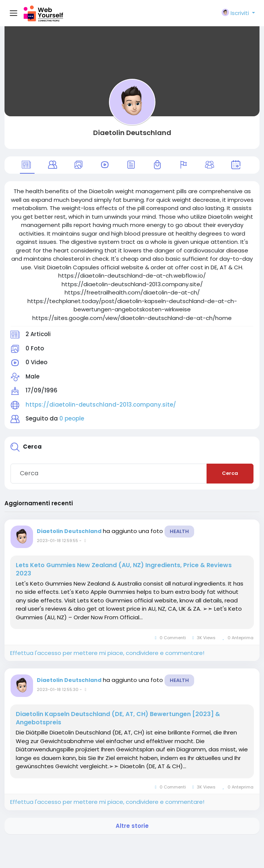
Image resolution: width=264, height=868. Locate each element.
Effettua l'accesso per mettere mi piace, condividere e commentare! (107, 653)
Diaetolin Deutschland (132, 133)
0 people (72, 418)
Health (179, 531)
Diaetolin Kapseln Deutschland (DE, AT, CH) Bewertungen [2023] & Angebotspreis (118, 718)
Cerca (230, 473)
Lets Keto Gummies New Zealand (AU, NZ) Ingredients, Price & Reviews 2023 (124, 569)
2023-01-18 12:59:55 (57, 541)
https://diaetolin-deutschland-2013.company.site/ (101, 405)
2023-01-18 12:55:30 (58, 689)
